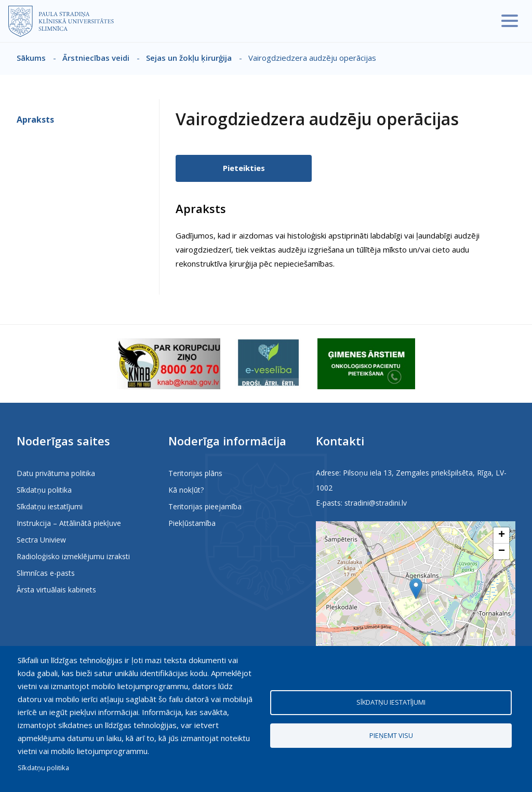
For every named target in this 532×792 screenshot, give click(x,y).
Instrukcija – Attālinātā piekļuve (69, 523)
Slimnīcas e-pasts (46, 573)
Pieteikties (244, 168)
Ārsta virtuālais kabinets (56, 590)
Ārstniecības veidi (96, 58)
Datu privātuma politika (56, 473)
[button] (416, 589)
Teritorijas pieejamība (205, 506)
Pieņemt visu (391, 735)
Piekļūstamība (192, 523)
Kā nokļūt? (186, 490)
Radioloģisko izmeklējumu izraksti (73, 556)
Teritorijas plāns (195, 473)
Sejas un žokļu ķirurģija (189, 58)
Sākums (31, 58)
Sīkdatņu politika (44, 490)
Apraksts (35, 120)
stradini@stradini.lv (376, 503)
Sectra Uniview (41, 540)
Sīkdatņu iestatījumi (50, 506)
